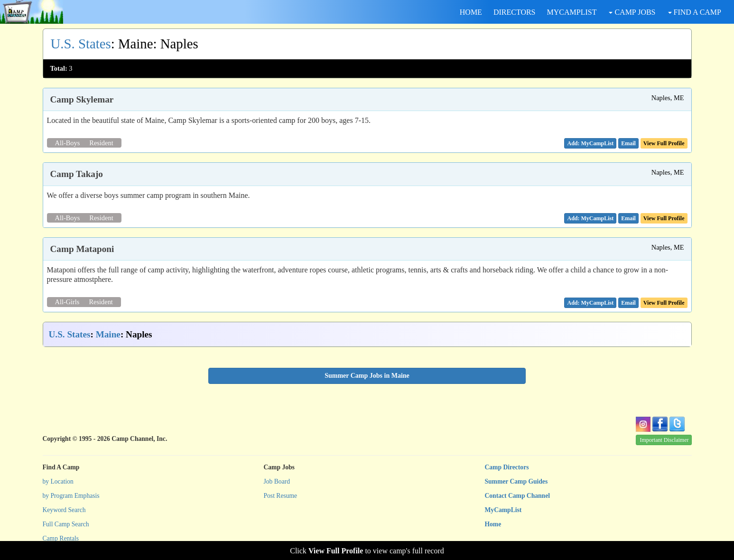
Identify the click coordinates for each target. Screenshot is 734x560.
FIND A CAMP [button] (695, 12)
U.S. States (81, 44)
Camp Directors (507, 467)
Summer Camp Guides (516, 481)
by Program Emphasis (71, 496)
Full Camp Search (66, 524)
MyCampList (503, 510)
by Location (58, 481)
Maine (108, 334)
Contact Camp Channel (517, 496)
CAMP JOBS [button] (632, 12)
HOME (471, 12)
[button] (628, 143)
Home (493, 524)
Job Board (277, 481)
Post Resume (281, 496)
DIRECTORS (515, 12)
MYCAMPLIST (572, 12)
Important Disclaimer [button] (664, 440)
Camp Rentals (61, 538)
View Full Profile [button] (664, 143)
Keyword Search (64, 510)
